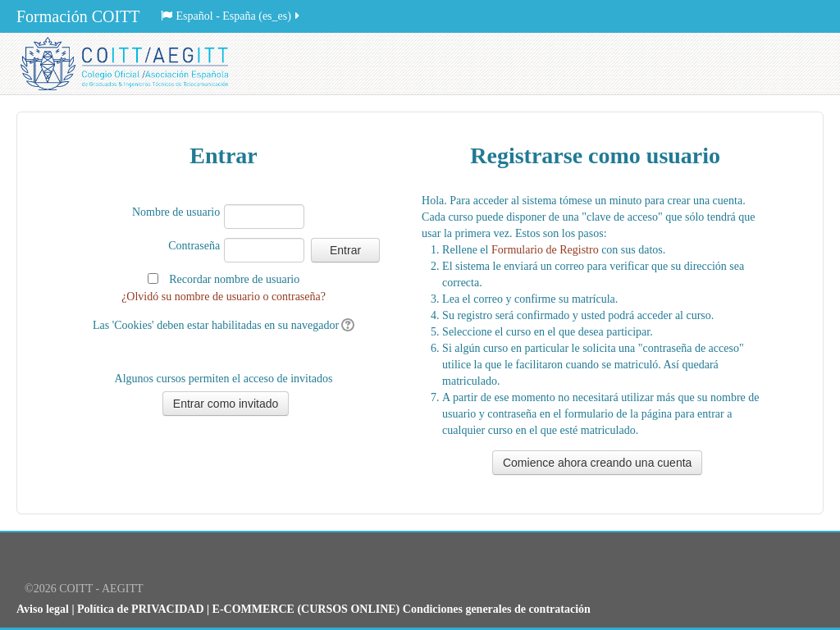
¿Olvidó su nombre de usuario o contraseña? (224, 297)
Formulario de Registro (545, 250)
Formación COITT (78, 16)
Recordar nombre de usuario (234, 279)
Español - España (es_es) (231, 16)
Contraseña (194, 246)
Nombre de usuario (176, 212)
